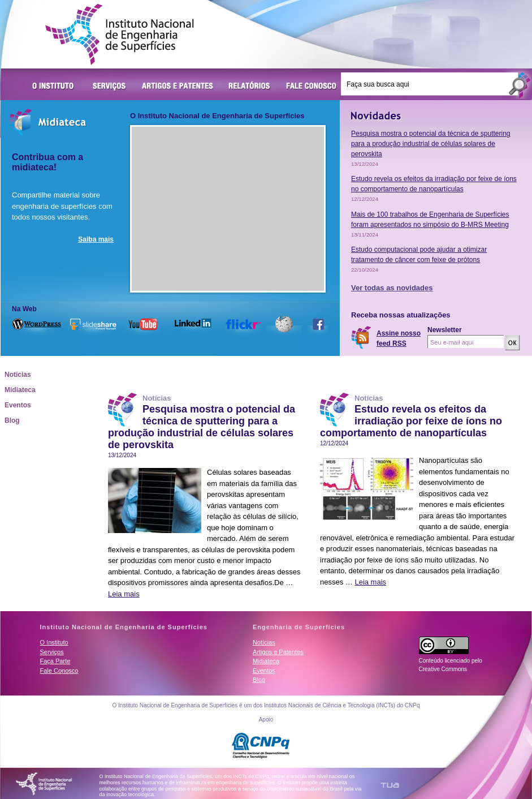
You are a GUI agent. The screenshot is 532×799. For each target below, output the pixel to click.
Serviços (110, 87)
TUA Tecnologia (390, 785)
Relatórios (250, 87)
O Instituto (55, 87)
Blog (12, 420)
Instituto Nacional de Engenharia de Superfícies (120, 35)
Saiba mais (96, 239)
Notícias (18, 375)
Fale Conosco (312, 87)
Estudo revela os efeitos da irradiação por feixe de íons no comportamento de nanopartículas (411, 421)
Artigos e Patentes (178, 87)
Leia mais (124, 594)
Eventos (18, 405)
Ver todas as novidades (392, 288)
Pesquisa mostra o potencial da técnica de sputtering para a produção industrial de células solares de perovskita (431, 144)
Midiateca (20, 390)
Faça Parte (55, 661)
